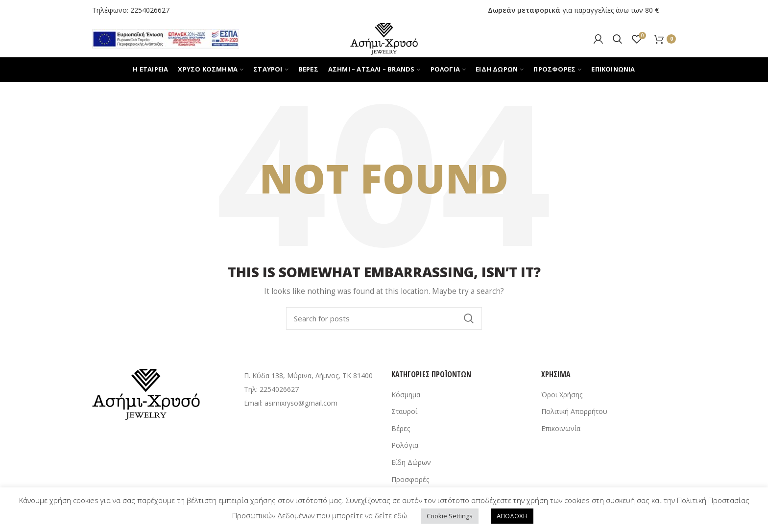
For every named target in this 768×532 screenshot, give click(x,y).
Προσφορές (410, 479)
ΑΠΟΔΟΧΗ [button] (512, 516)
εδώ (400, 515)
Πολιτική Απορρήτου (574, 411)
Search (469, 318)
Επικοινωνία (561, 428)
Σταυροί (404, 411)
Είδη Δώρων (411, 462)
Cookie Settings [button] (450, 516)
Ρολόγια (405, 445)
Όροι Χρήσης (562, 395)
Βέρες (401, 428)
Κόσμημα (406, 395)
